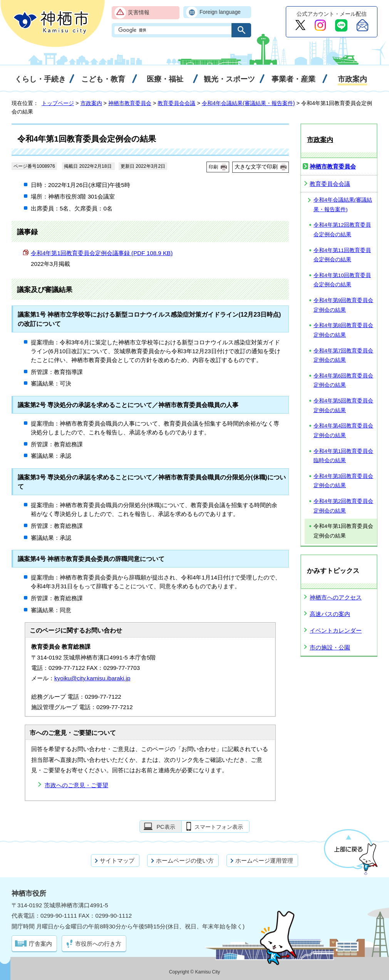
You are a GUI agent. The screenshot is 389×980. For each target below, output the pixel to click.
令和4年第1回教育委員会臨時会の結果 (343, 456)
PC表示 (166, 827)
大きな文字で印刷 (256, 167)
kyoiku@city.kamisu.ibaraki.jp (92, 678)
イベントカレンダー (336, 630)
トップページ (58, 103)
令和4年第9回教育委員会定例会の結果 (343, 305)
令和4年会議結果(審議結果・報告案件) (248, 103)
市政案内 (91, 103)
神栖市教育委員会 (130, 103)
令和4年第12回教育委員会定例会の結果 (342, 230)
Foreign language (220, 12)
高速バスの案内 (330, 614)
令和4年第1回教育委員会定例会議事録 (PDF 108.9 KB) (102, 253)
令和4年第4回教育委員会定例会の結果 (343, 431)
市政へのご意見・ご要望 (76, 785)
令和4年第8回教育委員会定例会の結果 (343, 330)
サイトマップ (117, 861)
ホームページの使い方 (185, 861)
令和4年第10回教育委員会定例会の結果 (342, 280)
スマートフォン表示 (219, 827)
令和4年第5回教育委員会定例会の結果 (343, 406)
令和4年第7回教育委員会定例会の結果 (343, 356)
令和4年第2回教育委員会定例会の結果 (343, 506)
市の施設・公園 (330, 647)
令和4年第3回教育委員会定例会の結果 (343, 481)
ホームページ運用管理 (264, 861)
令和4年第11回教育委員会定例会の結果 (342, 255)
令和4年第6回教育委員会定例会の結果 (343, 381)
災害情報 (139, 13)
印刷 (213, 167)
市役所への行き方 (98, 944)
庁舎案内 (40, 944)
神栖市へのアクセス (336, 597)
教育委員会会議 (176, 103)
